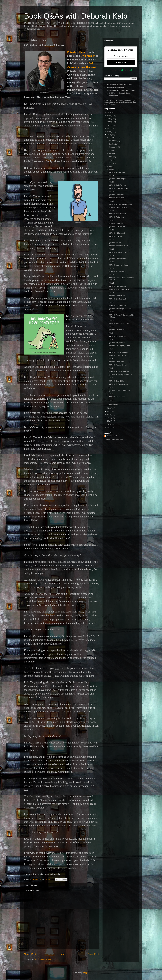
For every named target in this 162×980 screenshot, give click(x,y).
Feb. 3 (111, 387)
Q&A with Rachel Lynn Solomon (120, 375)
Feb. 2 (111, 394)
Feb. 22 (111, 230)
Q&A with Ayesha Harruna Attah (120, 204)
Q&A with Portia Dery (116, 217)
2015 (109, 418)
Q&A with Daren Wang (117, 223)
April (111, 163)
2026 (109, 112)
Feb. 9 (111, 333)
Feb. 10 (111, 327)
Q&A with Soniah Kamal (117, 259)
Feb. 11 (111, 320)
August (112, 150)
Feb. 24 (111, 211)
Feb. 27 (111, 182)
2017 (109, 411)
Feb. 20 (111, 249)
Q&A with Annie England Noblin (120, 309)
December (113, 138)
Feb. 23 (111, 220)
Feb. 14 (111, 293)
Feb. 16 (111, 275)
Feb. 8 (111, 339)
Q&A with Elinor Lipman (117, 336)
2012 (109, 427)
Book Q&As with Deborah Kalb (76, 16)
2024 (109, 119)
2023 (109, 122)
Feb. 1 (111, 400)
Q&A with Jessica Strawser (118, 352)
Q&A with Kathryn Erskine (118, 207)
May (111, 160)
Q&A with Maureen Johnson (119, 265)
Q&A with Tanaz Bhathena (118, 188)
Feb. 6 (111, 358)
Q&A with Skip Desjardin (117, 271)
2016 (109, 415)
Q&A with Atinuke (115, 243)
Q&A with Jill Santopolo (117, 233)
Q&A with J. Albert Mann (117, 305)
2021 (109, 128)
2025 (109, 116)
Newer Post (30, 954)
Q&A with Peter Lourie (117, 296)
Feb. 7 (111, 349)
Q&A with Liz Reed (115, 236)
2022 (109, 125)
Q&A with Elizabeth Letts (117, 299)
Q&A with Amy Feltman (117, 343)
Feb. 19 (111, 255)
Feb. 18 (111, 262)
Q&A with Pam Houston (117, 286)
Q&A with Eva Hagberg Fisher (119, 346)
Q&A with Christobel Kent (118, 355)
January (112, 404)
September (113, 147)
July (111, 154)
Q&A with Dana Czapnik (117, 214)
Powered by (121, 70)
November (113, 141)
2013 (109, 424)
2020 (109, 132)
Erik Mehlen (88, 56)
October (112, 144)
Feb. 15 (111, 283)
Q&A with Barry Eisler (116, 381)
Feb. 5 (111, 368)
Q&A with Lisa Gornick (117, 362)
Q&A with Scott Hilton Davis (119, 289)
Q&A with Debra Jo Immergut (119, 391)
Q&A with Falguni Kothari (118, 365)
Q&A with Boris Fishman (117, 185)
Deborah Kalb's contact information (119, 85)
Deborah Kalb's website (115, 87)
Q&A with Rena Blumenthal (118, 252)
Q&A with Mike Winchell (117, 227)
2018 (109, 408)
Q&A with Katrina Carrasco (118, 246)
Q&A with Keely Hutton (117, 172)
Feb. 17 (111, 268)
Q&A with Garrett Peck (117, 330)
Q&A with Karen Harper (117, 179)
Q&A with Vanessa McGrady (119, 323)
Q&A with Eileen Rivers (117, 397)
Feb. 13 (111, 302)
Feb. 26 (111, 192)
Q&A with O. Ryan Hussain (118, 384)
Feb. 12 (111, 312)
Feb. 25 (111, 201)
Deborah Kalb (112, 436)
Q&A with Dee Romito (116, 195)
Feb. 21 (111, 239)
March (112, 166)
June (111, 157)
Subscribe (121, 62)
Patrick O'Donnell (78, 52)
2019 (109, 135)
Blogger (85, 973)
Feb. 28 (111, 175)
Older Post (93, 954)
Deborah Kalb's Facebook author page (120, 90)
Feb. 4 (111, 378)
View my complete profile (114, 439)
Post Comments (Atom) (43, 959)
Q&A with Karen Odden (117, 198)
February (113, 169)
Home (62, 954)
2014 (109, 421)
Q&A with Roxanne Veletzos (119, 371)
